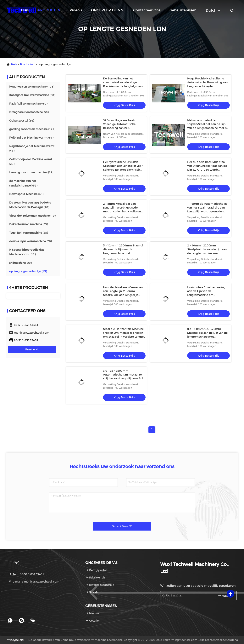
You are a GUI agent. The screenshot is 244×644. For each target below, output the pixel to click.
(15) (28, 271)
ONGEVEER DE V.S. (108, 10)
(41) (32, 148)
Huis (25, 10)
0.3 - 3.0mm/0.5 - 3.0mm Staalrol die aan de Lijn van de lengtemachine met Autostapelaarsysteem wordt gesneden (207, 337)
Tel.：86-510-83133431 (27, 574)
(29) (31, 172)
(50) (32, 95)
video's (76, 10)
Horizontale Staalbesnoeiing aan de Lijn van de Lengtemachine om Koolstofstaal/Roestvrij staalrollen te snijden (206, 295)
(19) (32, 216)
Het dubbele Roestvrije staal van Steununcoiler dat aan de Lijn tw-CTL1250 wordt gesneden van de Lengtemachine (207, 170)
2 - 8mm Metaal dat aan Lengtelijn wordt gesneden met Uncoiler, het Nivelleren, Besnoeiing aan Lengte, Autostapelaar (122, 211)
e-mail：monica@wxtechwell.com (34, 582)
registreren (226, 596)
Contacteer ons (147, 10)
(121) (32, 129)
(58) (29, 233)
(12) (27, 252)
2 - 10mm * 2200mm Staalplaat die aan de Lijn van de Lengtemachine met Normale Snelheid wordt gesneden (207, 253)
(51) (31, 138)
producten (27, 64)
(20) (31, 162)
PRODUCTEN (49, 10)
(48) (26, 194)
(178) (32, 87)
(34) (22, 121)
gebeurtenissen (183, 10)
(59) (23, 183)
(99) (29, 224)
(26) (30, 241)
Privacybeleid (15, 640)
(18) (30, 205)
